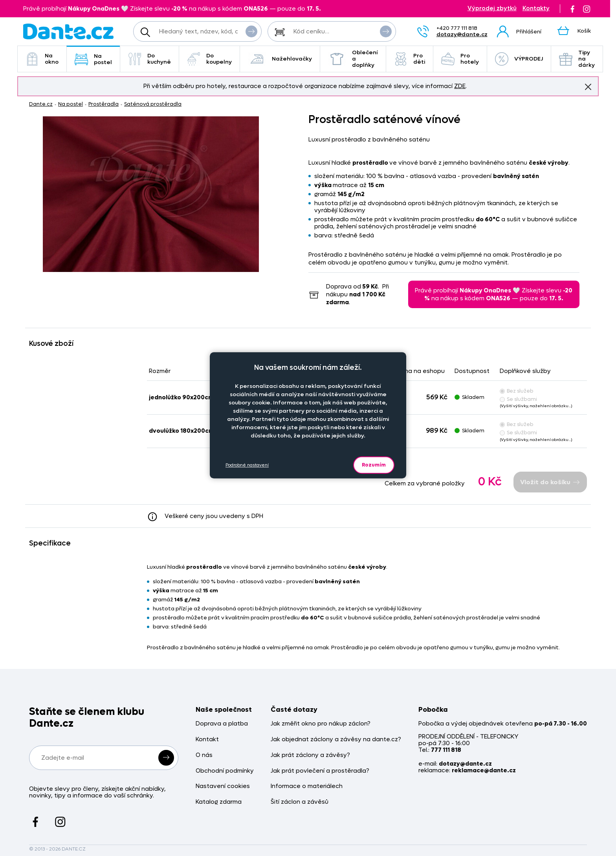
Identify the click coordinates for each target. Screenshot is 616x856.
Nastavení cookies (223, 786)
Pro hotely (460, 59)
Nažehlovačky (280, 59)
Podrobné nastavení (247, 465)
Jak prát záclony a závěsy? (310, 755)
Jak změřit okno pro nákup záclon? (321, 724)
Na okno (42, 59)
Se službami (518, 399)
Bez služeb (517, 391)
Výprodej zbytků (492, 8)
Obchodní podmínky (225, 771)
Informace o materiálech (307, 786)
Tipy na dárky (577, 59)
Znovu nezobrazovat (588, 86)
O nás (204, 755)
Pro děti (410, 59)
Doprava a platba (222, 724)
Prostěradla (104, 104)
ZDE (460, 86)
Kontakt (207, 739)
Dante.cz (41, 104)
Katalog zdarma (219, 802)
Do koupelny (209, 59)
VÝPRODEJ (519, 59)
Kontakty (536, 8)
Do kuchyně (149, 59)
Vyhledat (251, 31)
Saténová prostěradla (153, 104)
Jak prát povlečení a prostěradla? (320, 771)
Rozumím (374, 465)
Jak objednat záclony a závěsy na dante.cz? (336, 739)
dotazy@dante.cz (462, 34)
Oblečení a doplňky (353, 59)
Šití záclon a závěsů (300, 802)
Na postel (93, 59)
